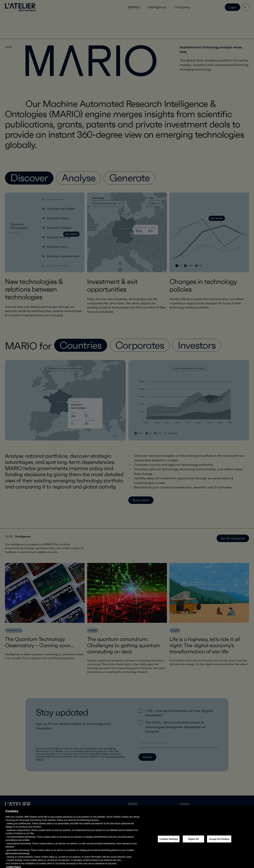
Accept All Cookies (219, 851)
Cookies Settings (169, 851)
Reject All (193, 851)
